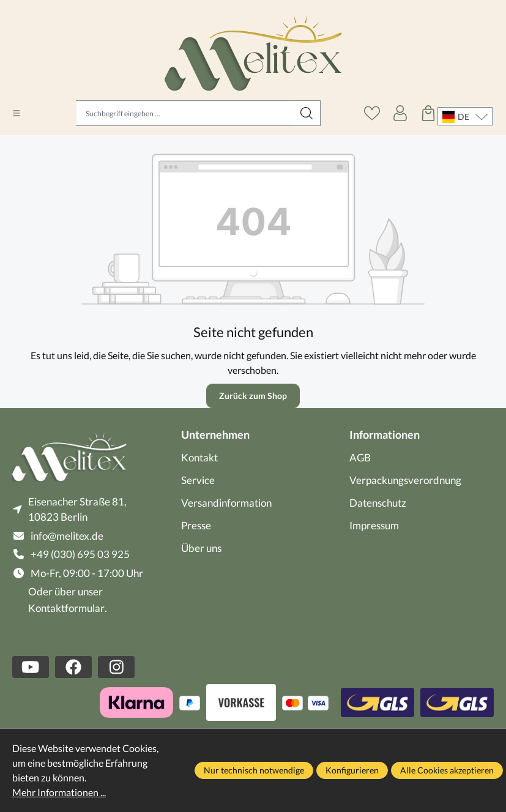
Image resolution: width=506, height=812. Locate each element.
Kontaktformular (66, 608)
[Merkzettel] (372, 113)
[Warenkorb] (428, 113)
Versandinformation (226, 503)
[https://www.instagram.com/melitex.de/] (116, 667)
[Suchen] (307, 113)
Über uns (201, 548)
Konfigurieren (352, 770)
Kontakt (199, 457)
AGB (360, 457)
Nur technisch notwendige (254, 770)
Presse (196, 525)
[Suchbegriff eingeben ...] (185, 113)
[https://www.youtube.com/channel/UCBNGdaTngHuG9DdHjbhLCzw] (31, 667)
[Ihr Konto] (400, 113)
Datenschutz (378, 503)
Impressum (374, 525)
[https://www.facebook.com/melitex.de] (73, 667)
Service (198, 480)
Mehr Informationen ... (59, 792)
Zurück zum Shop (253, 396)
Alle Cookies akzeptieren (447, 770)
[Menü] (17, 113)
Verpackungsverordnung (405, 480)
